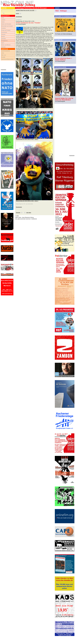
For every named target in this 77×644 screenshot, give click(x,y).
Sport (3, 43)
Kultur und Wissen (6, 45)
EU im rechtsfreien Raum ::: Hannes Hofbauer (64, 59)
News (3, 18)
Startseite (18, 213)
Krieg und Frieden (6, 30)
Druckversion (19, 17)
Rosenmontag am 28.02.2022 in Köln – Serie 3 (27, 201)
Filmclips (4, 39)
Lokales (3, 20)
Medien (3, 37)
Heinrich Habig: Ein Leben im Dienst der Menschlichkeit (64, 99)
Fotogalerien (5, 41)
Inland (3, 22)
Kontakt (3, 57)
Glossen (3, 34)
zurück (17, 13)
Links (3, 53)
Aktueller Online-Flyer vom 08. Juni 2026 (25, 10)
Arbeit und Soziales (6, 24)
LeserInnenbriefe (6, 51)
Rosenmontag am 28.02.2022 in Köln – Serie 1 (27, 109)
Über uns (4, 55)
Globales (4, 28)
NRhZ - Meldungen (61, 11)
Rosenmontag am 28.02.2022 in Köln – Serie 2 (27, 139)
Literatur (3, 47)
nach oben (29, 213)
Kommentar (4, 32)
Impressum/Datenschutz (7, 59)
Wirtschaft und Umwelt (7, 26)
